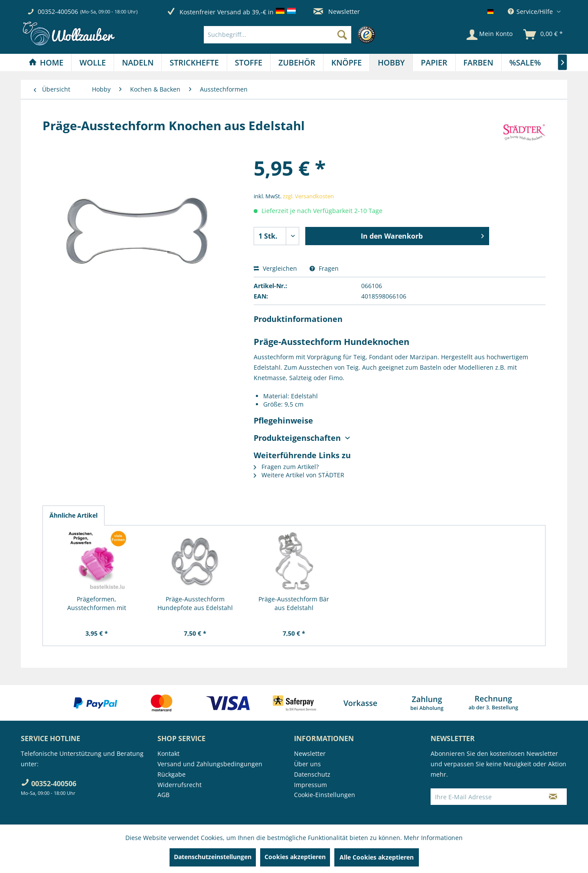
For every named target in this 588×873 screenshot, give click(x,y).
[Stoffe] (249, 62)
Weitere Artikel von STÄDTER (299, 475)
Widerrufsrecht (180, 785)
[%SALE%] (525, 62)
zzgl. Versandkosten (308, 196)
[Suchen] (342, 35)
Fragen (324, 268)
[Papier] (434, 62)
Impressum (310, 785)
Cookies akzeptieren (295, 857)
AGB (163, 795)
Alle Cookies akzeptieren (377, 857)
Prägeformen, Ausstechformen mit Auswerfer (97, 604)
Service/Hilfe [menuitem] (531, 11)
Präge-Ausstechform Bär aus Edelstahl (294, 603)
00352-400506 (58, 11)
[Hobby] (391, 62)
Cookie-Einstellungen (325, 795)
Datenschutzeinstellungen (213, 857)
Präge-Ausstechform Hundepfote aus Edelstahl (195, 603)
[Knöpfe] (346, 62)
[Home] (46, 62)
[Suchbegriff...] (278, 35)
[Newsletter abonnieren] (553, 797)
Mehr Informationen (433, 838)
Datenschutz (312, 774)
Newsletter (337, 11)
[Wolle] (93, 62)
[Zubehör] (297, 62)
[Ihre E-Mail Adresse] (485, 797)
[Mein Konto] (490, 35)
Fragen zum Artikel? (286, 467)
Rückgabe (171, 774)
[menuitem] (292, 35)
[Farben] (479, 62)
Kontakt (168, 753)
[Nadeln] (138, 62)
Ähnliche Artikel (73, 515)
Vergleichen (275, 268)
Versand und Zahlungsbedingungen (210, 764)
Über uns (307, 764)
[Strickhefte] (194, 62)
